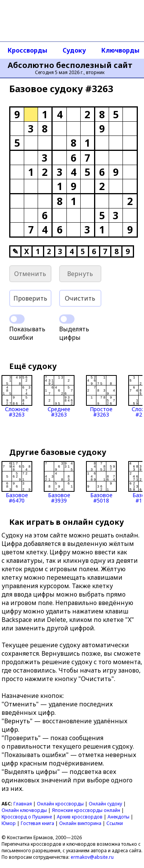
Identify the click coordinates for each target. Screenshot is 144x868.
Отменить (30, 274)
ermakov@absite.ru (92, 857)
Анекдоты (118, 817)
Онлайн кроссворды (60, 804)
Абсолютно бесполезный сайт (70, 65)
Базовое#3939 (59, 482)
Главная (23, 804)
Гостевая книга (37, 823)
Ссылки (115, 823)
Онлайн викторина (80, 823)
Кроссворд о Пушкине (27, 817)
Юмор (9, 823)
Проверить (30, 298)
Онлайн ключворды (24, 810)
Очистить (80, 298)
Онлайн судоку (105, 804)
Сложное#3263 (17, 396)
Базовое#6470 (17, 482)
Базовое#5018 (101, 482)
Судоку (74, 50)
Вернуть (80, 274)
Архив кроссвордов (80, 817)
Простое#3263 (101, 396)
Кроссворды (27, 50)
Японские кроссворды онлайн (86, 810)
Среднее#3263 (59, 396)
